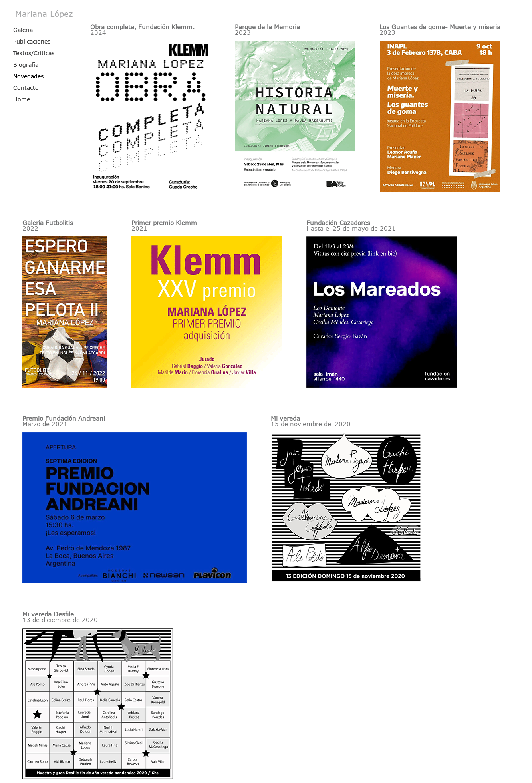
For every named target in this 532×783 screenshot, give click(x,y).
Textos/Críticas (34, 53)
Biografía (26, 65)
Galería (23, 30)
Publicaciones (32, 41)
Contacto (26, 88)
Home (22, 99)
